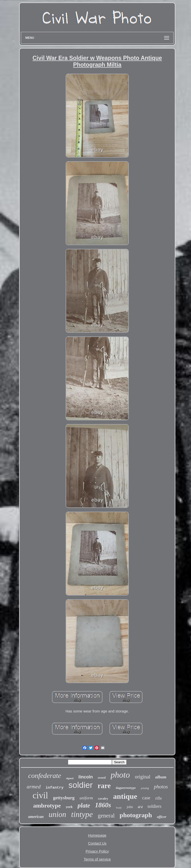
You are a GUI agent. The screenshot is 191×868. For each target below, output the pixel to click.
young (145, 788)
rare (104, 786)
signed (70, 778)
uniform (86, 798)
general (106, 816)
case (146, 798)
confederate (45, 776)
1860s (103, 805)
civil (40, 795)
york (69, 807)
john (130, 807)
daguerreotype (126, 788)
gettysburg (64, 798)
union (57, 814)
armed (34, 787)
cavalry (103, 798)
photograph (136, 815)
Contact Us (97, 843)
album (161, 777)
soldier (80, 785)
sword (102, 778)
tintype (82, 814)
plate (84, 805)
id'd (140, 807)
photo (120, 775)
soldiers (154, 806)
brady (119, 808)
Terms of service (97, 859)
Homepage (97, 835)
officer (162, 817)
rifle (159, 798)
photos (161, 787)
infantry (54, 788)
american (36, 817)
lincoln (86, 777)
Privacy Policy (97, 851)
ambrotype (47, 806)
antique (125, 796)
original (143, 777)
